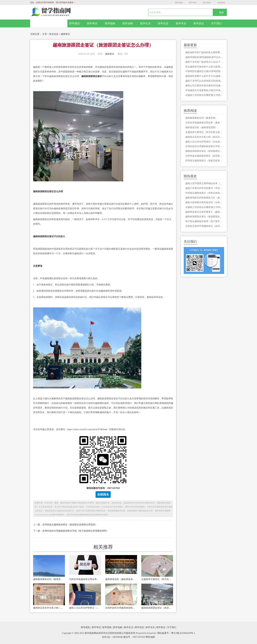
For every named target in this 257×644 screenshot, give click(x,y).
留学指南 (207, 3)
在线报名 (221, 3)
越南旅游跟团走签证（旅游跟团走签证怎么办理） (157, 608)
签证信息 (54, 34)
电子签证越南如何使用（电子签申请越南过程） (205, 221)
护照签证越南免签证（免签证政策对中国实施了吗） (205, 161)
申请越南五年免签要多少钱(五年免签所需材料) (205, 90)
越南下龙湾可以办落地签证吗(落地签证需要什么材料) (205, 81)
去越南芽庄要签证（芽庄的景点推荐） (157, 579)
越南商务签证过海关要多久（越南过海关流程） (205, 212)
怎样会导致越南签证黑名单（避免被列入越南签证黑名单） (85, 579)
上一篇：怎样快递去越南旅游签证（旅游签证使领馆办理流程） (65, 525)
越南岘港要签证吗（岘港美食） (49, 579)
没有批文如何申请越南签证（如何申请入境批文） (205, 226)
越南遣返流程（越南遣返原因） (121, 579)
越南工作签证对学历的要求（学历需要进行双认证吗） (205, 188)
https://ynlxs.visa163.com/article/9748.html (88, 429)
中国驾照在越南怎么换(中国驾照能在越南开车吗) (205, 71)
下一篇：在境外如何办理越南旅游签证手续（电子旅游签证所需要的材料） (71, 531)
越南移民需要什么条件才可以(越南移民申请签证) (205, 76)
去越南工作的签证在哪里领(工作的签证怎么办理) (205, 95)
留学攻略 (128, 23)
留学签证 (199, 23)
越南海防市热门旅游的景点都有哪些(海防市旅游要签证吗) (205, 52)
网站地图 (150, 637)
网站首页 (49, 23)
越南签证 (65, 34)
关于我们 (216, 23)
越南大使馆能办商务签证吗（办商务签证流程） (205, 202)
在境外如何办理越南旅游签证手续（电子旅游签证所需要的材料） (121, 608)
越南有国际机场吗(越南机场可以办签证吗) (205, 57)
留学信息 (163, 23)
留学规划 (179, 3)
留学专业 (181, 23)
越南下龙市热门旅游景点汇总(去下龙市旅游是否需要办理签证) (205, 62)
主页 (45, 34)
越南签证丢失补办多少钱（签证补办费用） (49, 608)
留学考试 (193, 3)
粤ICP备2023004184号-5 (183, 633)
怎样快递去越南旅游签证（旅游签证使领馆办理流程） (205, 156)
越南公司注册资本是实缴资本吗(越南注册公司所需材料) (205, 86)
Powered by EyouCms (146, 633)
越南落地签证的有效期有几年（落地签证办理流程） (205, 198)
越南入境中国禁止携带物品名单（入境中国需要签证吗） (205, 183)
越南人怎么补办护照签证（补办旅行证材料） (85, 608)
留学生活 (145, 23)
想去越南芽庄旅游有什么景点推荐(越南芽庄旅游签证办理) (205, 67)
